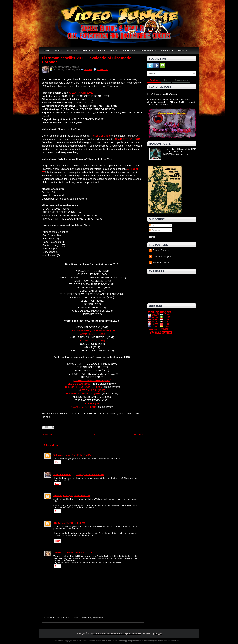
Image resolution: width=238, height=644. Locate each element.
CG (55, 523)
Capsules (129, 49)
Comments (156, 230)
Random (154, 80)
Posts (153, 225)
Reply (58, 462)
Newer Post (47, 434)
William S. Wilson (70, 67)
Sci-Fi (102, 49)
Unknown (58, 455)
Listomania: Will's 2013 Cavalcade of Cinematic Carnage (87, 60)
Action (73, 49)
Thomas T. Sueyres (63, 553)
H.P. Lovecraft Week (162, 94)
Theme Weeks (149, 49)
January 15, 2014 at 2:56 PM (78, 455)
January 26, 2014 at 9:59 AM (71, 523)
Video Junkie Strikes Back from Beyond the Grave (117, 633)
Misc (115, 49)
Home (47, 50)
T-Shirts (183, 50)
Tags (166, 80)
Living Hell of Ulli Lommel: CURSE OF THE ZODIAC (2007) (179, 150)
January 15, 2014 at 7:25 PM (90, 474)
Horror (88, 49)
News (60, 49)
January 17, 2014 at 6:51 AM (76, 496)
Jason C (58, 496)
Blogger (159, 633)
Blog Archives (181, 80)
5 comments (102, 70)
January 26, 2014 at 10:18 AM (88, 553)
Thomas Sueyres (161, 250)
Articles (168, 49)
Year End (88, 70)
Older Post (139, 434)
